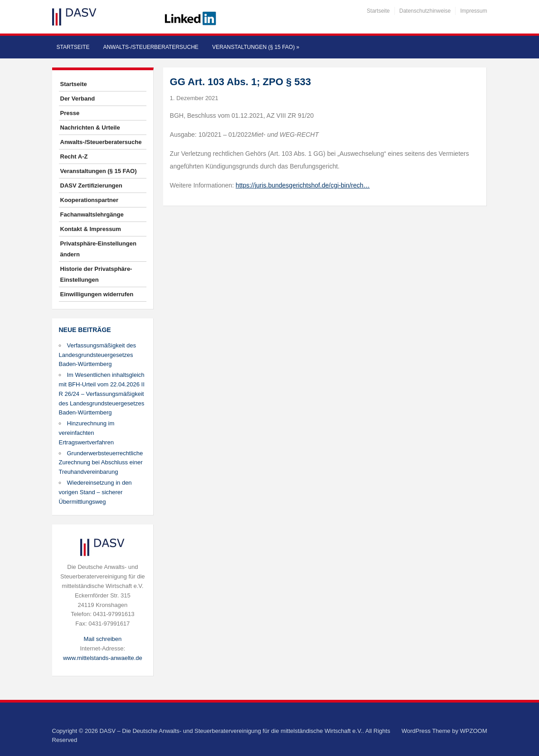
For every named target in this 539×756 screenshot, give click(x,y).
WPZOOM (474, 731)
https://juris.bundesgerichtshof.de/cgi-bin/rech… (303, 185)
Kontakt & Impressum (91, 229)
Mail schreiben (102, 639)
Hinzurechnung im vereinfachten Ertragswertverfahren (87, 433)
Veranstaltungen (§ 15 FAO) (256, 47)
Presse (70, 113)
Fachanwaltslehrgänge (92, 214)
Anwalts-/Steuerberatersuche (151, 47)
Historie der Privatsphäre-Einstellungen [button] (96, 274)
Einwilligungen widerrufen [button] (97, 294)
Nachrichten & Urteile (90, 128)
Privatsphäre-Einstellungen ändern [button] (98, 249)
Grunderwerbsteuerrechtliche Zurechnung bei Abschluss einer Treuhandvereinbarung (101, 463)
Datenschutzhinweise (425, 11)
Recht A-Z (74, 156)
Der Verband (78, 99)
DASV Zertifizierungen (91, 185)
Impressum (473, 11)
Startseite (378, 11)
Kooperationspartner (90, 200)
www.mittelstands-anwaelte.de (103, 658)
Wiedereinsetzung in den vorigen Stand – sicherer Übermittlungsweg (95, 492)
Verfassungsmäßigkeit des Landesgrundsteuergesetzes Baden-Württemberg (97, 355)
